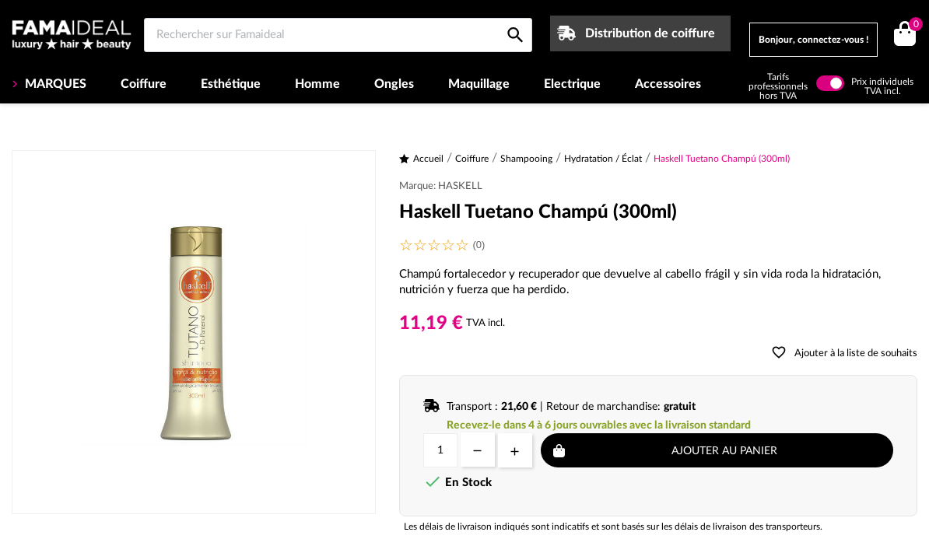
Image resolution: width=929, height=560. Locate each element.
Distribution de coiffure (650, 33)
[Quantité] (440, 450)
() (913, 26)
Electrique (572, 84)
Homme (317, 84)
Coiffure (144, 84)
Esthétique (231, 84)
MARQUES (54, 84)
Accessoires (668, 84)
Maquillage (479, 84)
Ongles (394, 84)
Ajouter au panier (724, 451)
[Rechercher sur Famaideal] (338, 35)
